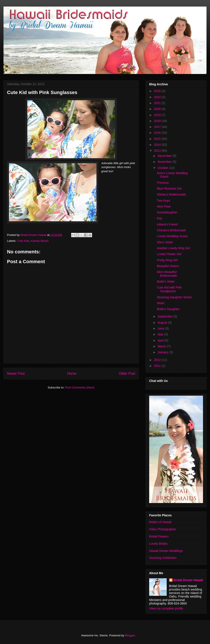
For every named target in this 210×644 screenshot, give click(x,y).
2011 (158, 366)
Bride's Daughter (168, 309)
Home (72, 374)
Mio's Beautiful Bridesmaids (167, 274)
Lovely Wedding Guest (172, 236)
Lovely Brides (158, 544)
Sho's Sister (165, 242)
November (165, 162)
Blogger (130, 635)
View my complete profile (166, 608)
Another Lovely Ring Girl (173, 248)
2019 (158, 115)
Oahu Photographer (163, 529)
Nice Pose (164, 206)
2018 (158, 121)
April (161, 340)
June (161, 328)
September (165, 316)
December (165, 156)
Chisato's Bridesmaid (171, 230)
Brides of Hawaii (160, 522)
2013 (158, 151)
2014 (158, 145)
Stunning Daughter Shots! (174, 297)
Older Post (127, 374)
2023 (158, 97)
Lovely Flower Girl (169, 254)
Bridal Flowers (159, 536)
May (161, 334)
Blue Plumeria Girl (169, 189)
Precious (163, 183)
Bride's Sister (166, 282)
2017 (158, 127)
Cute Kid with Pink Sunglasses (169, 289)
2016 (158, 133)
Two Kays (164, 201)
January (163, 352)
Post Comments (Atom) (80, 387)
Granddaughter (167, 212)
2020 (158, 109)
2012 (158, 360)
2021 (158, 103)
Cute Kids (23, 241)
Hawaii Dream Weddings (166, 551)
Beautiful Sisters (168, 266)
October (163, 168)
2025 (158, 91)
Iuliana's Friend (167, 224)
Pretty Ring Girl (167, 260)
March (162, 346)
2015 (158, 139)
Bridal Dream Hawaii (188, 580)
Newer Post (16, 374)
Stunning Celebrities (163, 558)
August (163, 323)
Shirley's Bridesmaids (171, 194)
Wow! (161, 303)
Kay (159, 218)
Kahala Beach (40, 241)
